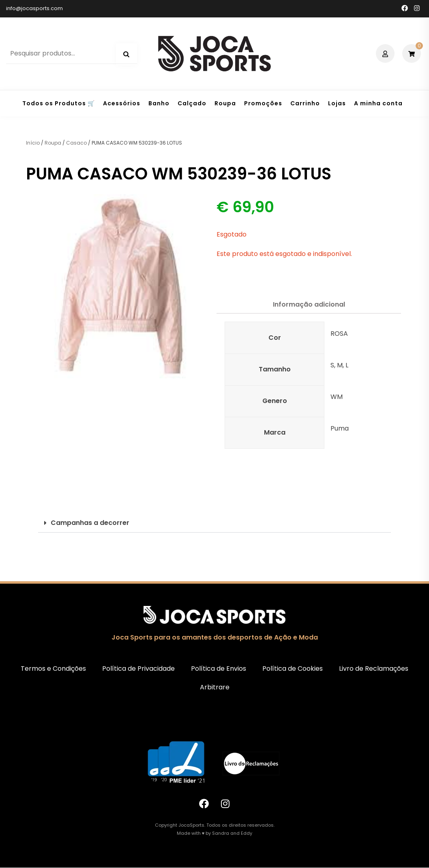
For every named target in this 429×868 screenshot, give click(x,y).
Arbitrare (215, 687)
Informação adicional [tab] (309, 304)
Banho (159, 103)
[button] (214, 523)
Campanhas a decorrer (90, 523)
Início (33, 143)
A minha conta (378, 103)
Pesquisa (127, 54)
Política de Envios (219, 669)
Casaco (76, 143)
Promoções (263, 103)
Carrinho (305, 103)
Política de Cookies (293, 669)
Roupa (225, 103)
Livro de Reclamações (374, 669)
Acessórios (122, 103)
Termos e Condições (53, 669)
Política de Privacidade (138, 669)
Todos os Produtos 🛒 (59, 103)
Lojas (337, 103)
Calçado (192, 103)
